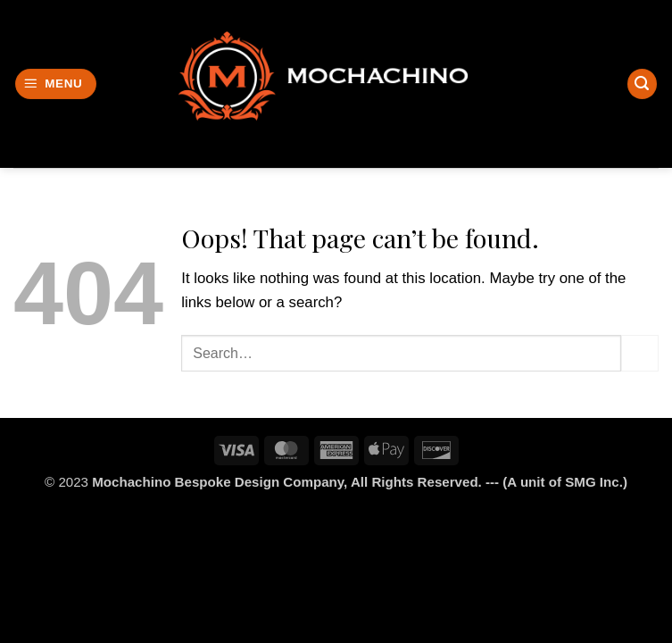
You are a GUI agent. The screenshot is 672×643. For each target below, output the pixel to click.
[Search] (643, 84)
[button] (56, 84)
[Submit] (640, 353)
